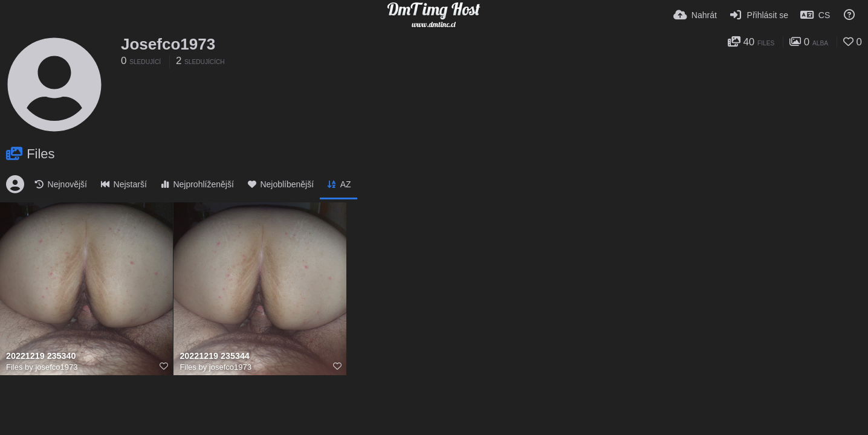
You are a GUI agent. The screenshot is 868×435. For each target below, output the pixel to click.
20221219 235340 (41, 356)
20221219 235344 (214, 356)
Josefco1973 (168, 44)
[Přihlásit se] (759, 15)
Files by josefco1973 (42, 367)
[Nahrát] (695, 15)
